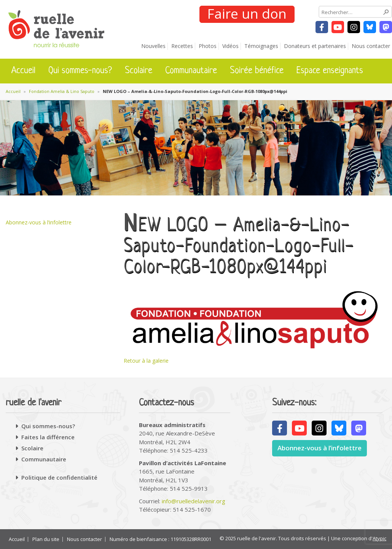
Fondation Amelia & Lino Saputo (62, 91)
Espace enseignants (330, 71)
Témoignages (261, 46)
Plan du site (46, 539)
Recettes (182, 46)
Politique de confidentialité (59, 477)
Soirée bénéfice (257, 71)
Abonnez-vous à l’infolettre (39, 222)
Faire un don (247, 14)
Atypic (379, 538)
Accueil (23, 71)
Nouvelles (153, 46)
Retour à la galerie (146, 361)
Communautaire (191, 71)
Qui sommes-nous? (80, 71)
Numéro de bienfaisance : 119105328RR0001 (160, 539)
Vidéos (230, 46)
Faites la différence (48, 437)
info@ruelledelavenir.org (194, 501)
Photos (208, 46)
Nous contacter (371, 46)
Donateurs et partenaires (315, 46)
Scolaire (139, 71)
